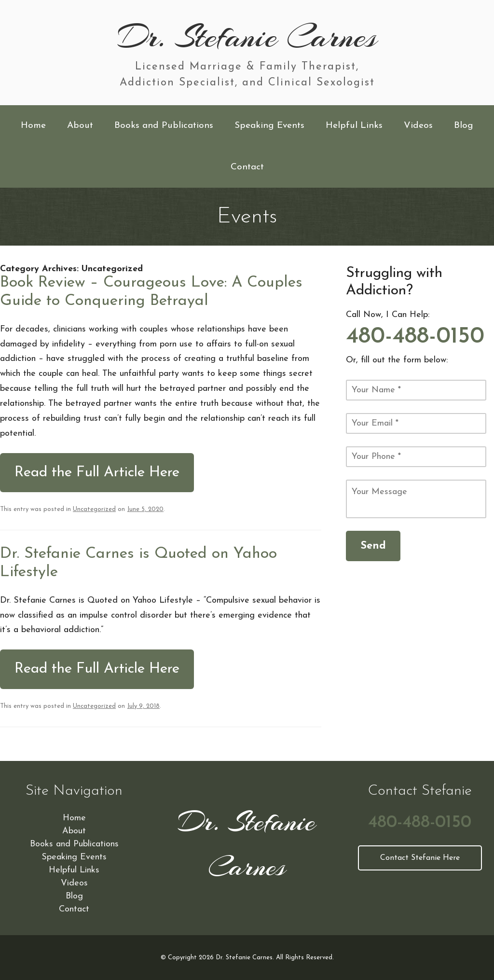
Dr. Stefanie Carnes (247, 37)
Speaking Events (269, 126)
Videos (418, 126)
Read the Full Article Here (97, 473)
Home (33, 126)
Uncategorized (94, 509)
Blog (464, 126)
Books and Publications (164, 126)
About (80, 126)
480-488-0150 (415, 337)
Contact (247, 167)
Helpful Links (354, 126)
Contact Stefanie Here (420, 858)
